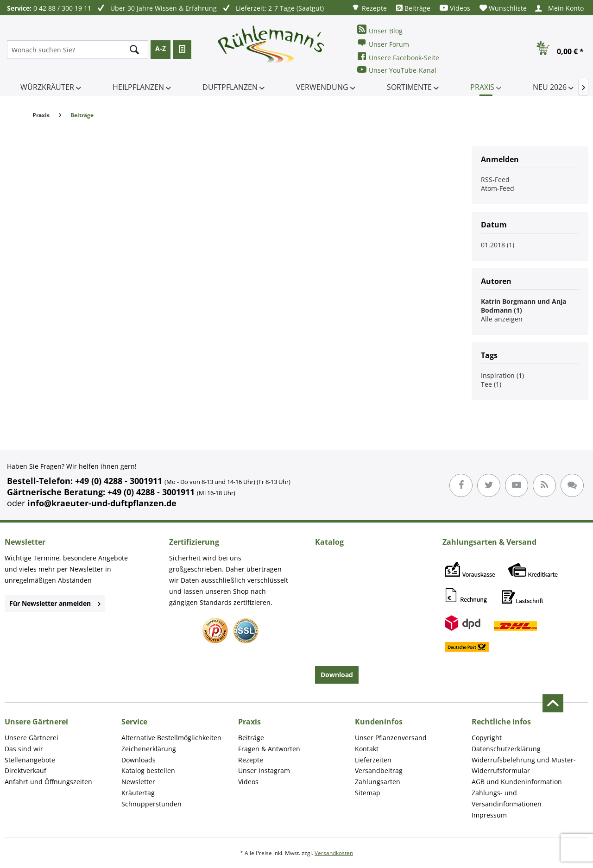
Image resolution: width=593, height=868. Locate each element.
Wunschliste (503, 8)
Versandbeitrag (379, 771)
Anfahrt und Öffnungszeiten (48, 782)
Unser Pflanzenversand (391, 738)
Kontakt (367, 749)
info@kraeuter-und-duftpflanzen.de (102, 503)
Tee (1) (491, 384)
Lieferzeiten (373, 760)
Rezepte (369, 8)
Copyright (487, 738)
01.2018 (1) (498, 245)
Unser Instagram (264, 771)
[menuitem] (369, 8)
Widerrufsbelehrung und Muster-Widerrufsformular (524, 765)
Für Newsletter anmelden (55, 603)
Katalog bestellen (148, 771)
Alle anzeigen (502, 319)
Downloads (139, 760)
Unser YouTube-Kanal (397, 70)
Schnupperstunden (151, 804)
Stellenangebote (30, 760)
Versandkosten (334, 853)
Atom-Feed (498, 188)
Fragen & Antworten (269, 749)
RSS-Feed (495, 179)
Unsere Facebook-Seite (398, 57)
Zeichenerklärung (149, 749)
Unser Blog (380, 30)
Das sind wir (24, 749)
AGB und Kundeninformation (517, 782)
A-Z (161, 48)
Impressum (489, 815)
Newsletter (138, 782)
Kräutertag (138, 793)
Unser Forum (383, 43)
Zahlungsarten (378, 782)
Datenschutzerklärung (506, 749)
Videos (455, 8)
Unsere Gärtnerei (32, 738)
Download (337, 675)
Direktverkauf (25, 771)
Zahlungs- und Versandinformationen (507, 798)
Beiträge (413, 8)
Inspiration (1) (502, 375)
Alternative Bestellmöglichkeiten (171, 738)
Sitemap (368, 793)
